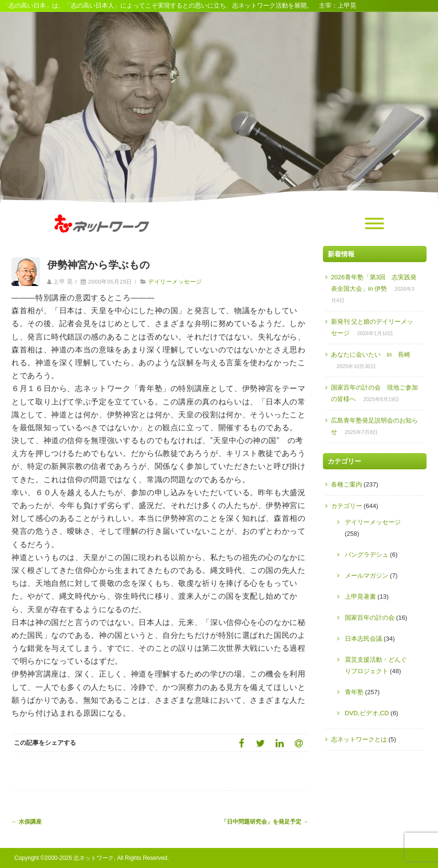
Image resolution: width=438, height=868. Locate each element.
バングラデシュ (367, 555)
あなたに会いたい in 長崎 (371, 355)
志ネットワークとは (359, 739)
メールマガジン (367, 576)
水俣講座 (27, 822)
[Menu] (374, 224)
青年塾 (354, 692)
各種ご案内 (347, 484)
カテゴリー (347, 506)
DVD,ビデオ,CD (367, 713)
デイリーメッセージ (175, 282)
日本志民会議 (363, 639)
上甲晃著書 (360, 597)
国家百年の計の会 (370, 618)
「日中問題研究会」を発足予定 (265, 822)
